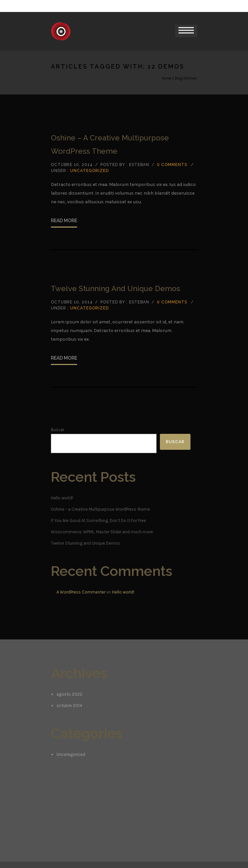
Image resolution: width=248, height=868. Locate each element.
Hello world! (62, 498)
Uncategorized (89, 171)
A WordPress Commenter (81, 592)
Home (167, 78)
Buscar (58, 430)
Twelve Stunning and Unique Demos (116, 288)
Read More (64, 221)
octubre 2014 (69, 705)
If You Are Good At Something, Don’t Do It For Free (98, 521)
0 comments (172, 165)
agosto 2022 (69, 694)
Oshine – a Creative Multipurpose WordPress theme (110, 144)
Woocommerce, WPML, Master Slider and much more (102, 532)
